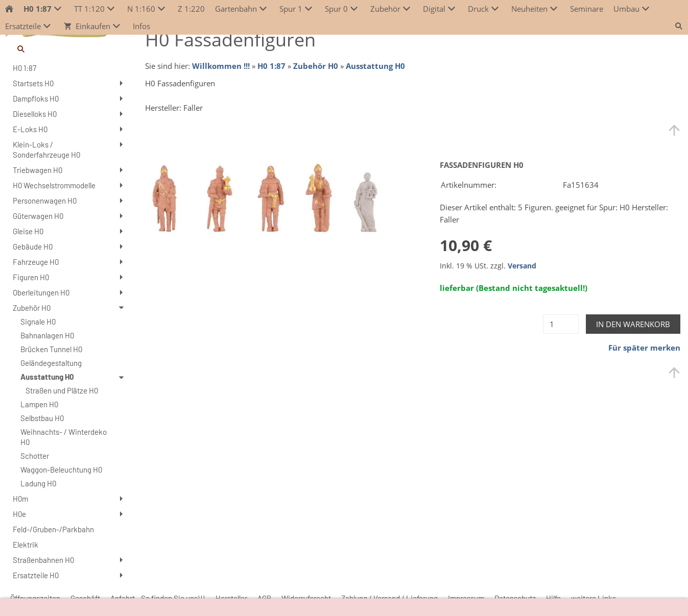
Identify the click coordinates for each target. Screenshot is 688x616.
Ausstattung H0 (375, 66)
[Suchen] (69, 49)
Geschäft (85, 598)
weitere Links (594, 598)
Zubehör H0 (316, 66)
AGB (264, 598)
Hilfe (553, 598)
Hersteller (231, 598)
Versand (522, 266)
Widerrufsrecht (306, 598)
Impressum (466, 598)
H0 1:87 (271, 66)
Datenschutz (515, 598)
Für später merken (644, 348)
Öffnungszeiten (35, 598)
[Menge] (561, 324)
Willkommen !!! (221, 66)
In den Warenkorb (633, 324)
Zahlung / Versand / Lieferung (389, 598)
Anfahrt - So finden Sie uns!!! (158, 598)
